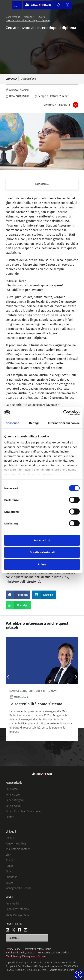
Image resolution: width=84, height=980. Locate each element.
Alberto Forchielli (19, 90)
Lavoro (41, 17)
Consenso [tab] (12, 423)
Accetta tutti (42, 540)
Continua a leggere (57, 105)
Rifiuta (42, 564)
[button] (18, 595)
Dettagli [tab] (34, 423)
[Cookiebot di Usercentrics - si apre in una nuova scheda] (63, 413)
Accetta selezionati (42, 552)
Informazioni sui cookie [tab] (64, 423)
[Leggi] (42, 689)
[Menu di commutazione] (17, 5)
